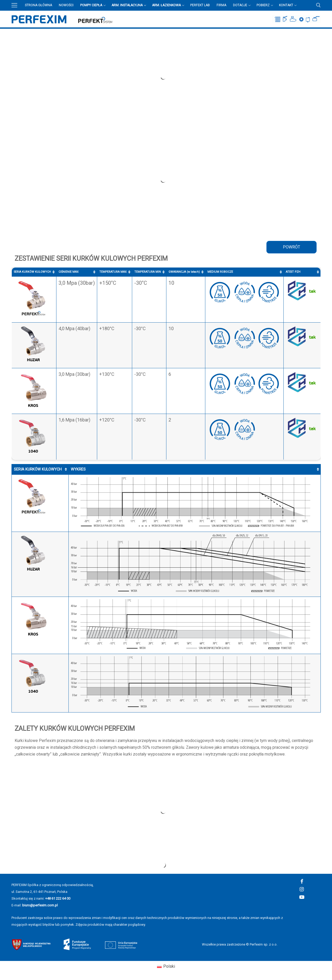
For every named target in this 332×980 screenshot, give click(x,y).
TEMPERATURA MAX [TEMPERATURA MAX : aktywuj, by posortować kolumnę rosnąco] (113, 272)
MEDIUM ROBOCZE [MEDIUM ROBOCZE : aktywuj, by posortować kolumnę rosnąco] (220, 272)
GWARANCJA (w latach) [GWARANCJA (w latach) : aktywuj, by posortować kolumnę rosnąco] (184, 272)
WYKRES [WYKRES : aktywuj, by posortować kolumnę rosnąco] (78, 469)
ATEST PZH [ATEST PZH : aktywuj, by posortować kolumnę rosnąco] (293, 272)
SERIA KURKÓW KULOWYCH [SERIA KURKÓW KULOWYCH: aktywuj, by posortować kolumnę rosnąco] (32, 272)
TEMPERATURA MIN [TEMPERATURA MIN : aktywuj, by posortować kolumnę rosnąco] (148, 272)
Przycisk (317, 32)
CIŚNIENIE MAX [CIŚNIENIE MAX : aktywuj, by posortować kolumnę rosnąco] (69, 272)
